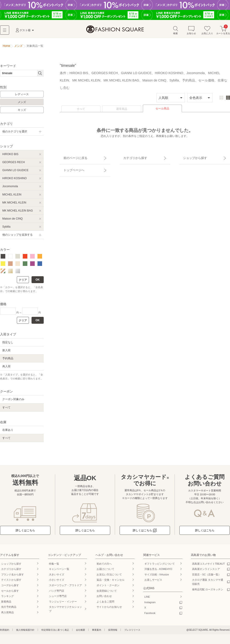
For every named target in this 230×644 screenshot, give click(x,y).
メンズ (22, 104)
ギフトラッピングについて (160, 565)
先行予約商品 (9, 609)
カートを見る (223, 32)
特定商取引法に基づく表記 (55, 631)
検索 (175, 32)
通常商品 (122, 111)
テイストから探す (11, 582)
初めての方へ (104, 565)
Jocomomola (10, 188)
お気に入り (207, 32)
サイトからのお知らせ (109, 609)
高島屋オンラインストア (206, 571)
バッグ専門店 (57, 592)
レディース (22, 96)
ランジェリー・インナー (63, 603)
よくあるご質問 (105, 603)
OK (38, 282)
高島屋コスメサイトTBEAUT (208, 565)
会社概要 (80, 631)
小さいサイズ (57, 582)
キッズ (22, 112)
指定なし (8, 344)
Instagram (150, 604)
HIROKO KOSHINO (14, 180)
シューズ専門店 (58, 598)
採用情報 (113, 631)
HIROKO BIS (10, 156)
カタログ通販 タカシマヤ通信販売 (208, 584)
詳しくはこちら (25, 532)
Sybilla (6, 229)
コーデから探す (10, 587)
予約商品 (8, 360)
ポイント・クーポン (108, 587)
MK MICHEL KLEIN (14, 204)
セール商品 (162, 110)
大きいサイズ (57, 576)
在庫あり (8, 432)
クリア (23, 282)
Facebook (150, 615)
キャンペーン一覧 (59, 571)
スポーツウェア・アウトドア (65, 587)
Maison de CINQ (13, 220)
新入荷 (6, 352)
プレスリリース (132, 631)
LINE (147, 599)
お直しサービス (153, 582)
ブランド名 (13, 576)
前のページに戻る (72, 158)
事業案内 (97, 631)
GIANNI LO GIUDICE (15, 172)
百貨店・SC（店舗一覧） (206, 576)
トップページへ (71, 166)
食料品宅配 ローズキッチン (208, 591)
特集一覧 (54, 565)
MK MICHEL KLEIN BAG (18, 212)
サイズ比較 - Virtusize (157, 576)
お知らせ (191, 32)
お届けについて (105, 571)
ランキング (7, 598)
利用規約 (5, 631)
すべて (81, 111)
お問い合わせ (104, 598)
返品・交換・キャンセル (111, 582)
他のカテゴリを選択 (15, 133)
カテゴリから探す (132, 158)
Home (6, 48)
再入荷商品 (7, 614)
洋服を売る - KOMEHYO (158, 571)
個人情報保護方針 (25, 631)
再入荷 (6, 368)
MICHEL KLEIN (12, 196)
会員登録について (107, 592)
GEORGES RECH (14, 164)
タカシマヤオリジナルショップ (65, 611)
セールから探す (10, 592)
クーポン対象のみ (13, 401)
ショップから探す (192, 158)
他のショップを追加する (17, 237)
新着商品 (6, 603)
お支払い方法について (109, 576)
